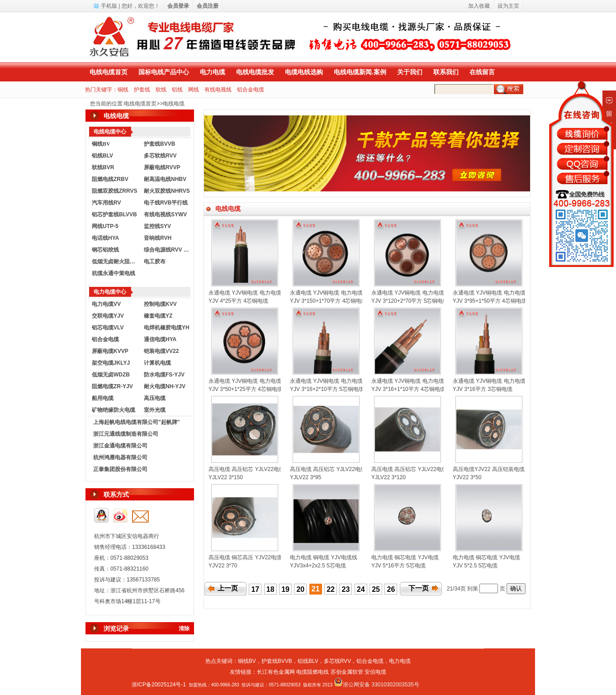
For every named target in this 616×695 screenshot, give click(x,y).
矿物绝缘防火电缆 (114, 410)
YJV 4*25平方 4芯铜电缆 (238, 301)
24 (361, 589)
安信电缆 (375, 672)
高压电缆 (155, 398)
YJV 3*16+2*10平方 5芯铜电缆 (327, 389)
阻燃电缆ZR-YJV (112, 386)
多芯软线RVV (160, 156)
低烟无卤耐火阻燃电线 (116, 262)
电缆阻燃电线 (313, 672)
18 (270, 589)
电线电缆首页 (109, 72)
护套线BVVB (159, 144)
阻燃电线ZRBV (110, 179)
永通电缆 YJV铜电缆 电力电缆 (245, 293)
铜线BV (247, 661)
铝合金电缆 (251, 90)
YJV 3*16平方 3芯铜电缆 (483, 389)
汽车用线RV (106, 203)
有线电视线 (218, 90)
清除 (184, 628)
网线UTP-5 (105, 226)
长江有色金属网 (276, 672)
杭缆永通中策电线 (114, 273)
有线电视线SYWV (165, 214)
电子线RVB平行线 (166, 203)
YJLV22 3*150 (226, 477)
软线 (161, 90)
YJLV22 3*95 (306, 477)
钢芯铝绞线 (105, 250)
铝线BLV (102, 156)
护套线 (142, 90)
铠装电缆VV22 (161, 351)
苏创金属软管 (347, 672)
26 (391, 589)
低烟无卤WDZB (111, 375)
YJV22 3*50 (467, 477)
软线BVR (103, 167)
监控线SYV (157, 226)
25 (376, 589)
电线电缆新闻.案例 (360, 72)
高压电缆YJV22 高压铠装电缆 (489, 469)
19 (285, 589)
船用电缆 (103, 398)
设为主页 (508, 6)
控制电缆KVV (160, 304)
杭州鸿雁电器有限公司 (120, 457)
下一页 (419, 588)
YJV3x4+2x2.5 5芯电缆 (318, 566)
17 (255, 589)
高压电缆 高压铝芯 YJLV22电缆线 (249, 469)
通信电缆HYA (160, 339)
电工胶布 (155, 262)
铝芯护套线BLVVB (114, 214)
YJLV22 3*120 (389, 477)
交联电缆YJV (108, 316)
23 (346, 589)
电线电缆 (174, 104)
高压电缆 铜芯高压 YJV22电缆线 (248, 557)
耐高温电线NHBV (165, 179)
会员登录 (178, 6)
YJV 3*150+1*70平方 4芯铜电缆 (328, 301)
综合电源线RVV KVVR (168, 250)
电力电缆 (213, 72)
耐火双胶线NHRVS (167, 191)
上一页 (228, 588)
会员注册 (208, 6)
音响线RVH (158, 238)
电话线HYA (105, 238)
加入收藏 (479, 6)
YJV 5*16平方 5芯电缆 (398, 566)
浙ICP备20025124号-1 (159, 685)
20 (300, 589)
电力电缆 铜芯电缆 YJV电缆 (405, 557)
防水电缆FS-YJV (164, 375)
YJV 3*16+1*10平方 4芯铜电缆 (408, 389)
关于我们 (410, 72)
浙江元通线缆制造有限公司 (126, 434)
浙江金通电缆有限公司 (120, 446)
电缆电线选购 (304, 72)
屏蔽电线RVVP (162, 167)
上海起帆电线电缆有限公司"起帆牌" (136, 422)
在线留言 (482, 72)
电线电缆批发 (255, 72)
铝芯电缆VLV (108, 328)
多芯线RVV (337, 661)
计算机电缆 (157, 363)
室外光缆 (155, 410)
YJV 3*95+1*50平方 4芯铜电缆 (490, 301)
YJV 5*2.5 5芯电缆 (475, 566)
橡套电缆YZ (158, 316)
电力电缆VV (106, 304)
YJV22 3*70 (223, 566)
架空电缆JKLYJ (111, 363)
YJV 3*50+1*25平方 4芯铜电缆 (246, 389)
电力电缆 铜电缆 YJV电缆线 (324, 557)
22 (331, 589)
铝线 (177, 90)
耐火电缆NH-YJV (165, 386)
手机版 (109, 6)
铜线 (123, 90)
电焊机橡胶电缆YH (167, 328)
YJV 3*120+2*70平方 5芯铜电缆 (410, 301)
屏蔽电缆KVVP (110, 351)
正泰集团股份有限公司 (120, 469)
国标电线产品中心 (164, 72)
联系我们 (446, 72)
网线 (194, 90)
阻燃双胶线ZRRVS (114, 191)
